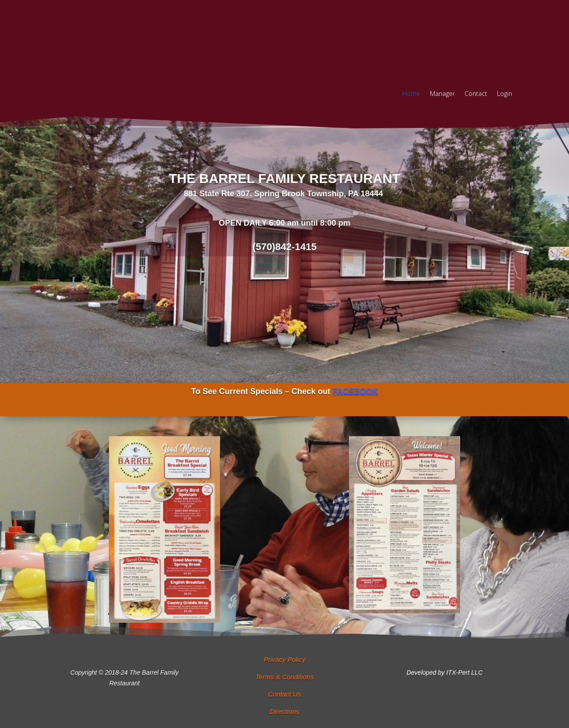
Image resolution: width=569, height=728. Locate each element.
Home (411, 94)
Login (505, 94)
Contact (476, 94)
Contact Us (284, 694)
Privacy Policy (284, 659)
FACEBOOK (355, 391)
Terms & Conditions (284, 677)
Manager (442, 94)
